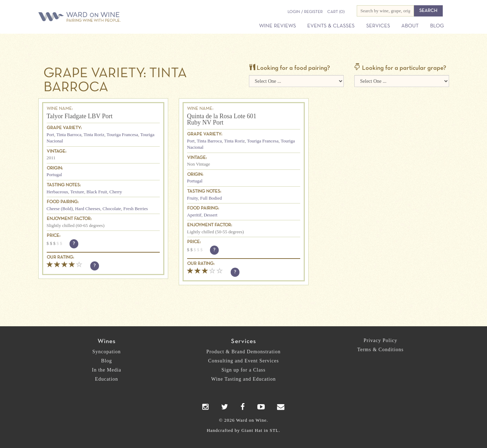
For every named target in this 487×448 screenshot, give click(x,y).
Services (378, 26)
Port (51, 135)
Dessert (210, 215)
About (410, 26)
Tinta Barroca (69, 135)
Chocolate (112, 209)
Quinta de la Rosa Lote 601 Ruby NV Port (222, 119)
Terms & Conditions (380, 350)
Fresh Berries (136, 209)
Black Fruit (97, 192)
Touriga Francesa (122, 135)
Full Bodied (211, 198)
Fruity (193, 198)
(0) (336, 12)
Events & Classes (331, 26)
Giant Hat (252, 430)
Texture (77, 192)
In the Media (107, 370)
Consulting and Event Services (243, 361)
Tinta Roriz (94, 135)
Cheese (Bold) (60, 209)
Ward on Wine (104, 17)
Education (107, 379)
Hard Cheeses (88, 209)
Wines (107, 342)
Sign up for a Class (244, 370)
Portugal (54, 175)
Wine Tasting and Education (244, 379)
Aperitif (194, 215)
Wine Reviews (278, 26)
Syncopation (107, 352)
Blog (437, 26)
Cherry (116, 192)
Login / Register (305, 12)
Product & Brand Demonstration (243, 352)
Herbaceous (57, 192)
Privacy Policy (380, 340)
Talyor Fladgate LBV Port (80, 116)
